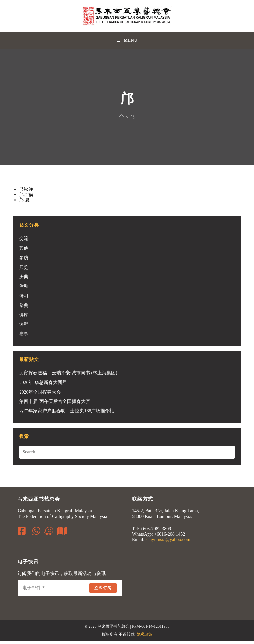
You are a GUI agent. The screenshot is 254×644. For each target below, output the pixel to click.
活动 (24, 289)
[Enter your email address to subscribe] (70, 591)
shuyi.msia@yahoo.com (168, 542)
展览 (24, 270)
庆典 (24, 280)
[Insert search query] (127, 455)
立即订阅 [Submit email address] (103, 591)
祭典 (24, 308)
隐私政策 (145, 637)
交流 (24, 241)
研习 (24, 299)
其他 (24, 251)
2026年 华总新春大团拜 (43, 385)
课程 (24, 327)
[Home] (122, 120)
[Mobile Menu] (127, 42)
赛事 (24, 337)
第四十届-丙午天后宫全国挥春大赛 (55, 404)
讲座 (24, 318)
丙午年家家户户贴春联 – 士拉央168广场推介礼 (67, 414)
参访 (24, 260)
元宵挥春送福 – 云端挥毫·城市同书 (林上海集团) (68, 376)
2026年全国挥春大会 (40, 395)
